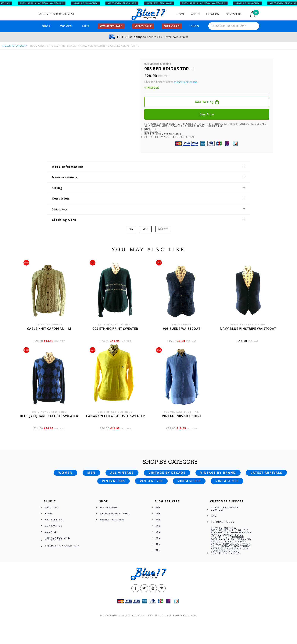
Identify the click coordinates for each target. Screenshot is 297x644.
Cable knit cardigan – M (49, 329)
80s (158, 544)
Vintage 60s (113, 481)
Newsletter (54, 520)
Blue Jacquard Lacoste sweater (49, 416)
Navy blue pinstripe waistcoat (248, 329)
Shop (46, 26)
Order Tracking (112, 520)
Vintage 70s (151, 481)
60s (158, 532)
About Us (52, 507)
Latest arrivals (266, 473)
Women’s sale (111, 26)
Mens (146, 229)
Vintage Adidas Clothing (93, 46)
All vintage (122, 473)
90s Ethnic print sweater (115, 329)
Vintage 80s (189, 481)
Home (181, 14)
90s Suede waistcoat (182, 329)
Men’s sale (143, 26)
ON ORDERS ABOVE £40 (127, 3)
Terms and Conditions (62, 546)
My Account (110, 507)
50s (158, 526)
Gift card (172, 26)
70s (158, 538)
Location (213, 14)
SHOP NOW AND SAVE (164, 3)
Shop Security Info (115, 514)
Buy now (207, 114)
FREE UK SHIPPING (90, 3)
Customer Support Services (225, 509)
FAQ (214, 516)
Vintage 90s (227, 481)
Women (66, 26)
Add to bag (204, 102)
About (195, 14)
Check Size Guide (186, 82)
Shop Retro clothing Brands (57, 46)
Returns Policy (223, 522)
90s (131, 229)
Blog (195, 26)
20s (158, 507)
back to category (15, 46)
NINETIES (163, 229)
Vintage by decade (167, 473)
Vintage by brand (218, 473)
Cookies (51, 532)
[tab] (149, 167)
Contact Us (234, 14)
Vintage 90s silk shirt (182, 416)
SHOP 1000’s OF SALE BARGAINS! (46, 3)
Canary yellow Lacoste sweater (115, 416)
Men (86, 26)
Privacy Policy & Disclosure (57, 539)
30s (158, 514)
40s (158, 520)
